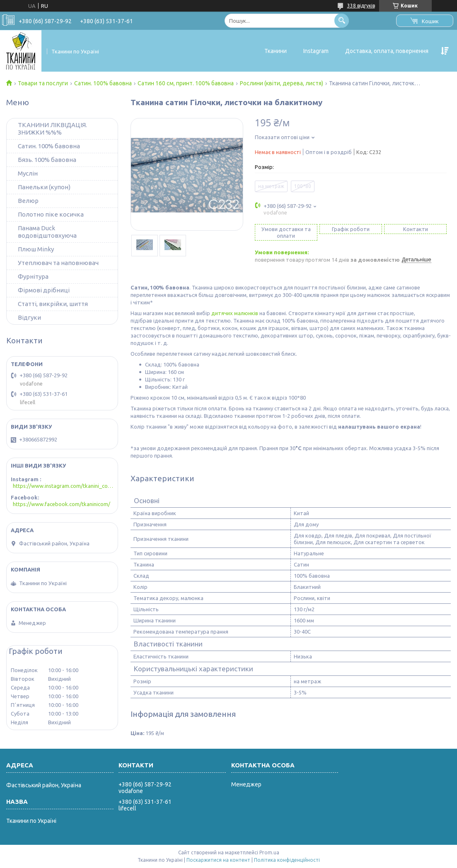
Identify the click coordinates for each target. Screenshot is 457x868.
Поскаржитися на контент (218, 860)
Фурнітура (33, 276)
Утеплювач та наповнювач (58, 263)
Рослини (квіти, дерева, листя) (282, 83)
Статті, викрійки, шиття (53, 304)
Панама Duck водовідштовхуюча (47, 232)
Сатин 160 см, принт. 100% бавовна (186, 83)
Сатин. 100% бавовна (103, 83)
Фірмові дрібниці (44, 290)
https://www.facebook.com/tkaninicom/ (62, 504)
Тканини (276, 51)
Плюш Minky (36, 249)
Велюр (28, 201)
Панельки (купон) (44, 187)
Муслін (28, 173)
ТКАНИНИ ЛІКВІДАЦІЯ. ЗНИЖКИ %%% (52, 129)
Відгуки (29, 317)
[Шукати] (342, 20)
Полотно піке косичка (51, 214)
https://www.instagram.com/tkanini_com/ (63, 486)
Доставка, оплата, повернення (387, 51)
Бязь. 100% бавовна (47, 160)
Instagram (316, 51)
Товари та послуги (43, 83)
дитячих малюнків (235, 313)
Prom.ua (269, 852)
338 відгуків (361, 6)
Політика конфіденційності (287, 860)
